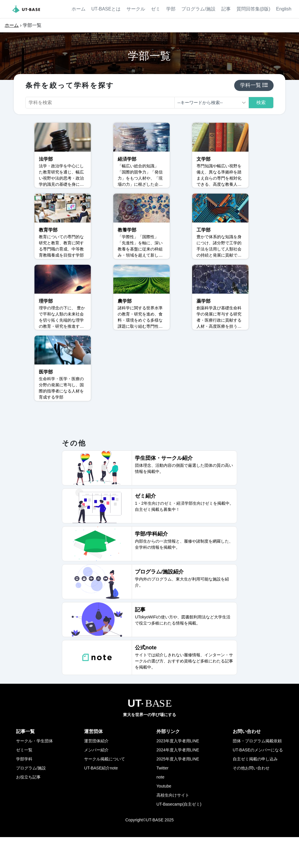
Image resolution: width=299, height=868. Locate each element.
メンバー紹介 (96, 781)
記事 (226, 9)
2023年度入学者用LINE (178, 772)
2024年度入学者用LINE (178, 781)
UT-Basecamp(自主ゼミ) (179, 835)
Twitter (162, 799)
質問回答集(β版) (253, 9)
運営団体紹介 (96, 772)
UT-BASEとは (106, 9)
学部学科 (24, 790)
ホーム (79, 9)
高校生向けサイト (173, 826)
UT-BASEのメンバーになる (258, 781)
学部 (171, 9)
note (160, 808)
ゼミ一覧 (24, 781)
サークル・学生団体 (34, 772)
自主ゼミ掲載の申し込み (255, 790)
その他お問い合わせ (251, 799)
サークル (136, 9)
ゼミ (156, 9)
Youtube (164, 817)
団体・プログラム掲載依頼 (257, 772)
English (284, 9)
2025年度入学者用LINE (178, 790)
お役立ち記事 (28, 808)
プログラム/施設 (198, 9)
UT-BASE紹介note (101, 799)
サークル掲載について (105, 790)
